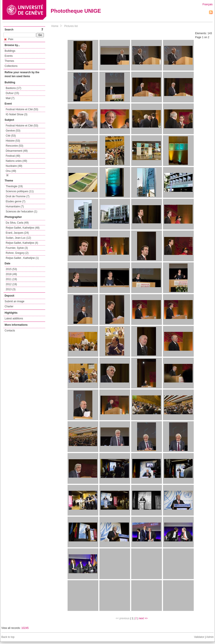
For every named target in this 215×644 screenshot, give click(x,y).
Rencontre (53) (14, 146)
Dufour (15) (12, 93)
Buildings (10, 51)
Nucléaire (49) (14, 166)
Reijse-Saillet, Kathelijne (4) (22, 243)
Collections (11, 66)
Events (9, 56)
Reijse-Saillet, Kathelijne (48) (23, 228)
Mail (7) (10, 98)
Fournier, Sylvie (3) (17, 248)
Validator (199, 637)
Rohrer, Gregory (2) (17, 253)
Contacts (10, 331)
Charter (9, 306)
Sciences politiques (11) (20, 191)
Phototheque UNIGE (76, 11)
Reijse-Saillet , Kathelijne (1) (22, 258)
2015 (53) (11, 269)
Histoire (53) (13, 141)
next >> (143, 618)
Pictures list (71, 26)
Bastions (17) (13, 88)
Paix (9, 39)
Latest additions (14, 318)
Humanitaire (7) (15, 206)
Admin (210, 637)
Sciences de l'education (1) (21, 212)
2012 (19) (11, 284)
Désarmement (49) (17, 151)
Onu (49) (11, 171)
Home (55, 26)
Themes (9, 61)
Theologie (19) (14, 186)
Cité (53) (11, 136)
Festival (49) (13, 156)
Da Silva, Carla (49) (17, 223)
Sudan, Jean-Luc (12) (18, 238)
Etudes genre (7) (15, 201)
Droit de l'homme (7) (18, 196)
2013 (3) (11, 289)
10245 (25, 628)
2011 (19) (11, 279)
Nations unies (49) (16, 161)
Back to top (8, 637)
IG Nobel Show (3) (17, 114)
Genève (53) (13, 131)
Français (208, 4)
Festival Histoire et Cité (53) (22, 109)
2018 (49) (11, 274)
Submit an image (14, 301)
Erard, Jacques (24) (17, 233)
